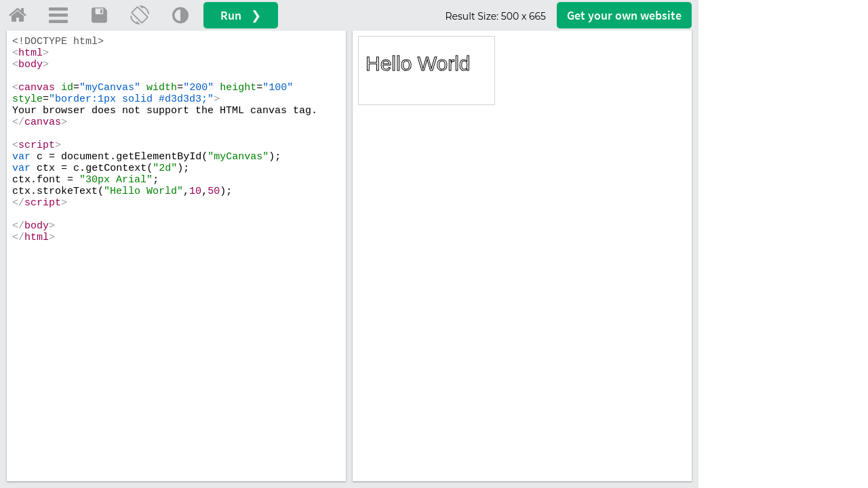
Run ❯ (241, 15)
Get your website (624, 15)
